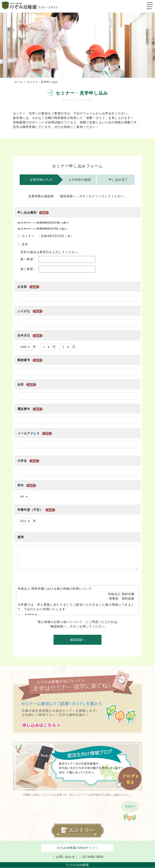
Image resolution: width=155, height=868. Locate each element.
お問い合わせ (64, 857)
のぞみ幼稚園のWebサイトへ (78, 848)
